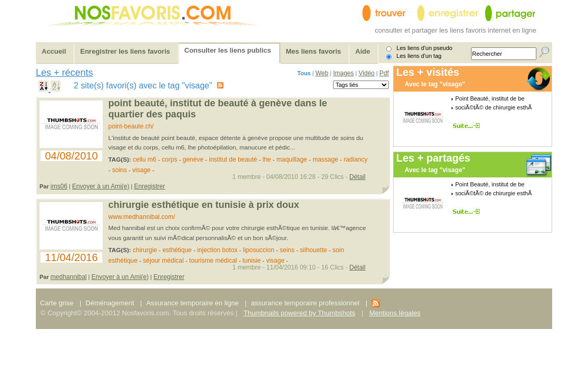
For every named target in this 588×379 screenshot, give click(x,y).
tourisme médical (213, 261)
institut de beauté (233, 159)
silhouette (313, 250)
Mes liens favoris (314, 51)
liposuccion (258, 250)
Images (343, 73)
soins (120, 170)
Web (322, 73)
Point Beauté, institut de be (490, 98)
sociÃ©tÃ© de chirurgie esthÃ (493, 107)
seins (287, 250)
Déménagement (110, 303)
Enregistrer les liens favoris (125, 51)
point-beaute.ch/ (131, 126)
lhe (267, 159)
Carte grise (58, 303)
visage (141, 170)
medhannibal (69, 277)
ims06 (59, 186)
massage (325, 159)
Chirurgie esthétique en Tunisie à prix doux (204, 205)
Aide (362, 51)
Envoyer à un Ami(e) (101, 186)
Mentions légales (395, 313)
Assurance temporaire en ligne (192, 303)
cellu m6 (145, 159)
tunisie (252, 261)
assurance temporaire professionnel (305, 303)
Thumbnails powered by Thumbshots (299, 313)
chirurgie (145, 250)
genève (193, 159)
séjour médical (163, 261)
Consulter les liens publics (228, 50)
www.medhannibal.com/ (142, 217)
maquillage (292, 159)
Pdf (384, 73)
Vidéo (367, 73)
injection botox (217, 250)
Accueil (54, 51)
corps (169, 159)
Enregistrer (150, 186)
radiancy (355, 159)
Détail (357, 177)
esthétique (177, 250)
